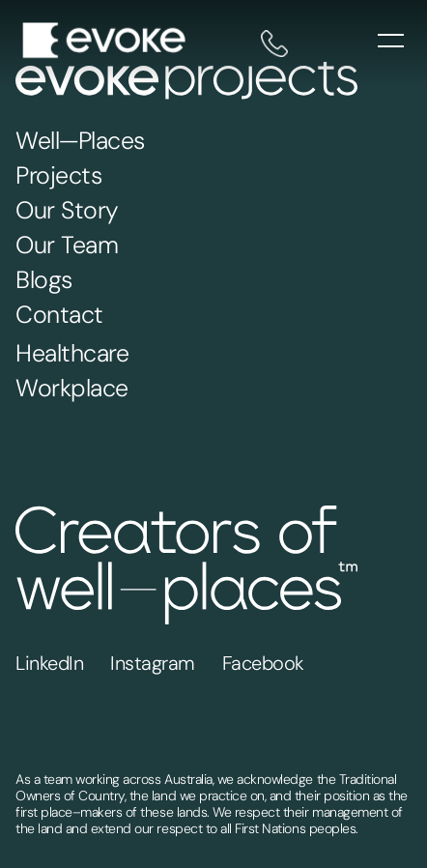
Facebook (263, 663)
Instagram (153, 663)
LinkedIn (49, 663)
